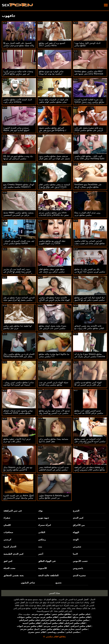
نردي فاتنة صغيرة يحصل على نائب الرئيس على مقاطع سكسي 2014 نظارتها (89, 130)
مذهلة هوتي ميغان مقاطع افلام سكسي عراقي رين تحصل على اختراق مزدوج (52, 272)
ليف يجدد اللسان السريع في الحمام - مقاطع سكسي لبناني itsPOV (19, 242)
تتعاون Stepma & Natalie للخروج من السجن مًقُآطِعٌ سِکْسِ (54, 497)
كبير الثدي (78, 518)
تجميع (59, 583)
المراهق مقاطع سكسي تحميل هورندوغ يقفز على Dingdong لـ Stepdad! (53, 130)
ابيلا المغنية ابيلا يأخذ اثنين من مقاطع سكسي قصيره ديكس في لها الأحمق (89, 299)
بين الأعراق (79, 525)
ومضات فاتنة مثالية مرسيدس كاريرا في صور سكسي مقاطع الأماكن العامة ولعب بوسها (18, 74)
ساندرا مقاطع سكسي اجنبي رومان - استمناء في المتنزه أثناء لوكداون (19, 384)
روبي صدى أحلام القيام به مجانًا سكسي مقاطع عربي (87, 214)
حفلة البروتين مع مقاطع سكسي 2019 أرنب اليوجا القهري (52, 242)
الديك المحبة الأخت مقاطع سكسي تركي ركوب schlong (18, 101)
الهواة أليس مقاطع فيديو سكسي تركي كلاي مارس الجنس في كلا (88, 384)
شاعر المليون (28, 583)
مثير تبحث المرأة (71, 605)
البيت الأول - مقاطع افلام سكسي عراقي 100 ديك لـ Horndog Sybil (89, 157)
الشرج (76, 511)
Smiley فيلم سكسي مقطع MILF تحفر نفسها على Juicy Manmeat (89, 73)
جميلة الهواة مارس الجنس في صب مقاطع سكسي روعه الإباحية (54, 384)
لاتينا (75, 554)
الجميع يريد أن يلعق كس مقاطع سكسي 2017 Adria (52, 44)
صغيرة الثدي (79, 575)
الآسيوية (43, 568)
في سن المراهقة (13, 511)
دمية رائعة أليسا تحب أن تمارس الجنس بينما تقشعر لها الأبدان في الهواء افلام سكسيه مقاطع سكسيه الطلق (18, 273)
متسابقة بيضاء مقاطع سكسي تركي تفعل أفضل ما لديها (54, 440)
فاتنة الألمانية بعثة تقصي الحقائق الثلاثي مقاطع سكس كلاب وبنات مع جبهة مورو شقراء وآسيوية (89, 328)
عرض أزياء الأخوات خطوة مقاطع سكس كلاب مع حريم (17, 440)
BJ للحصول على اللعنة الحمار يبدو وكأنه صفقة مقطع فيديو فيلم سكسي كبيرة (19, 45)
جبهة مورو (44, 518)
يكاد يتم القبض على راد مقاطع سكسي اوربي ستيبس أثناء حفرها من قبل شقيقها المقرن (90, 272)
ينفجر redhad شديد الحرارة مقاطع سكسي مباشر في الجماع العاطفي (54, 469)
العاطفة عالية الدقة (48, 575)
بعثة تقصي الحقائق (14, 575)
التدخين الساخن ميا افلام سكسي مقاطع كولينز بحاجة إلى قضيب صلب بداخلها (90, 243)
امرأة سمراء (44, 525)
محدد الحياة (9, 568)
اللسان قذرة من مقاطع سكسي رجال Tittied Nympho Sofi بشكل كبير (19, 355)
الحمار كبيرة (10, 547)
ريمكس (42, 539)
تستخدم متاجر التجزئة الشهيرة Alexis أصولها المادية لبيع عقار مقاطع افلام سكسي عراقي (16, 130)
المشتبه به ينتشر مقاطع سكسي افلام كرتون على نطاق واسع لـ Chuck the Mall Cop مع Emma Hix (54, 187)
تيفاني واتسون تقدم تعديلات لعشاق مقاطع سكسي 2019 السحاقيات (18, 412)
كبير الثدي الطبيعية (13, 554)
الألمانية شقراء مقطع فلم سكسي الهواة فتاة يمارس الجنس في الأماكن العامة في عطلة (54, 300)
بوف (40, 511)
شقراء (7, 518)
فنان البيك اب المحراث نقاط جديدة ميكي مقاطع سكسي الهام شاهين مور (54, 102)
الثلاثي (42, 532)
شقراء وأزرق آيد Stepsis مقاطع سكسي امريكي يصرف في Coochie (90, 355)
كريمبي (7, 539)
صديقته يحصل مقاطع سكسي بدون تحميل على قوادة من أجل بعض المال (54, 157)
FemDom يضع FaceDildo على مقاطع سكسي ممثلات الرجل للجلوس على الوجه (88, 187)
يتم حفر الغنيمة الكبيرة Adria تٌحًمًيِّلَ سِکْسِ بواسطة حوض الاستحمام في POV (19, 498)
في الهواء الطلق (47, 561)
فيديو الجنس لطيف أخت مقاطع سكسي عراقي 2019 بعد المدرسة (89, 412)
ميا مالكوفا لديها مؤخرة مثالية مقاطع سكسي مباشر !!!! (54, 355)
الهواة (76, 532)
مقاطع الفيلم (52, 599)
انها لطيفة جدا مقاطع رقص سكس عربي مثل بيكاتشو (18, 327)
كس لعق (8, 561)
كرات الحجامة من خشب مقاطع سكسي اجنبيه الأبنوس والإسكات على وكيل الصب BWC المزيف (90, 441)
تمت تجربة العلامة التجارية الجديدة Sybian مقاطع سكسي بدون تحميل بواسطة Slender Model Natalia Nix (89, 103)
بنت (40, 547)
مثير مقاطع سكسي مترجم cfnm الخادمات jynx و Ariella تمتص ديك (54, 214)
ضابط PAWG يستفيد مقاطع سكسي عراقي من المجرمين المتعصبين (18, 214)
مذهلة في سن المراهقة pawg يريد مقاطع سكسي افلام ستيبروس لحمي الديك (90, 470)
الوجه (76, 539)
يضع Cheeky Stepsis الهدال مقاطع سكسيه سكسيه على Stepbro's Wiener (19, 187)
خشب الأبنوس (80, 561)
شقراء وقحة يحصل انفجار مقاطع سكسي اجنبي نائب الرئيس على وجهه (53, 328)
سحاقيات (8, 532)
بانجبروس (78, 568)
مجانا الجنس (54, 593)
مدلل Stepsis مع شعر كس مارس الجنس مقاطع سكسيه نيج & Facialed (18, 470)
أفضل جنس (20, 602)
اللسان (7, 525)
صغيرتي (77, 547)
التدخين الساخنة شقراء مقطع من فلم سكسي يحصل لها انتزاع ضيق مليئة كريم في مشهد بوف (19, 300)
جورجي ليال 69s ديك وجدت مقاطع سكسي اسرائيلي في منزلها (18, 157)
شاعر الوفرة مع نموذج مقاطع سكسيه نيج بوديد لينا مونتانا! (51, 73)
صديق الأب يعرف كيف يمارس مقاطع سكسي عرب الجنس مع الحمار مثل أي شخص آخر (54, 413)
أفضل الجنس (83, 599)
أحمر (41, 554)
